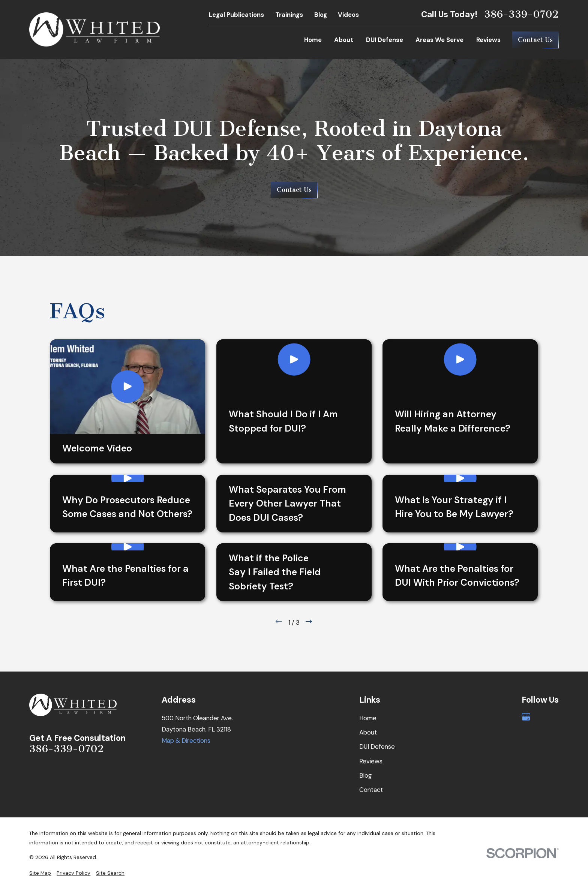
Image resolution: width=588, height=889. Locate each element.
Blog (321, 15)
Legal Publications (236, 15)
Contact (371, 790)
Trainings (289, 15)
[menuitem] (40, 873)
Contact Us (535, 40)
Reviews (371, 761)
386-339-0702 (521, 14)
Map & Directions (186, 741)
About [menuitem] (344, 40)
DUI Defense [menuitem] (385, 40)
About (368, 732)
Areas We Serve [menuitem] (439, 40)
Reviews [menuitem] (488, 40)
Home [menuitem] (313, 40)
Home (368, 718)
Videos (348, 15)
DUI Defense (377, 747)
